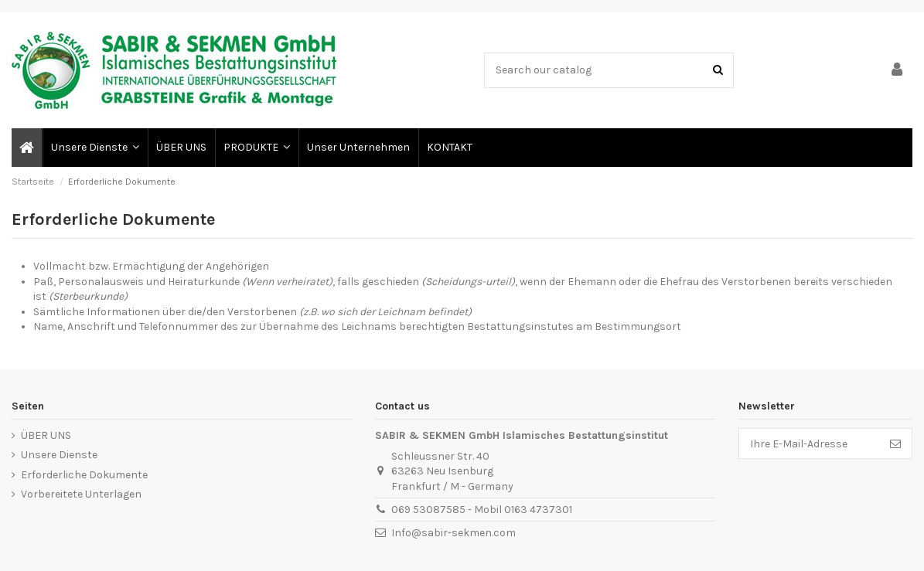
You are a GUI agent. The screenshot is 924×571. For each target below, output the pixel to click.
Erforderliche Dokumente (84, 475)
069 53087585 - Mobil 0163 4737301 (482, 510)
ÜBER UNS (46, 435)
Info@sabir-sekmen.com (453, 533)
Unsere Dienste (59, 455)
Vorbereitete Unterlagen (81, 494)
